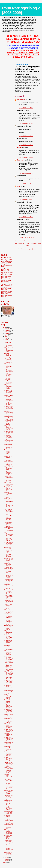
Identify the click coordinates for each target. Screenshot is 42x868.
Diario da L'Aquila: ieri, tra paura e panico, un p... (9, 822)
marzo (6, 858)
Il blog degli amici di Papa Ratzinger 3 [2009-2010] (7, 292)
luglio (6, 336)
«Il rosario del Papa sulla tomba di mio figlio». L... (8, 437)
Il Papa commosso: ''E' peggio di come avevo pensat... (9, 682)
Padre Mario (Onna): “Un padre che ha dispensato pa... (9, 647)
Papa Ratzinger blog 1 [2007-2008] (7, 296)
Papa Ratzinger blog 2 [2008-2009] (21, 10)
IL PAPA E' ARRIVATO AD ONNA (8, 734)
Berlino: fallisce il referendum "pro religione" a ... (9, 842)
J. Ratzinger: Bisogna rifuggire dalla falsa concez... (8, 832)
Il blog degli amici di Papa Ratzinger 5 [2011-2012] (7, 276)
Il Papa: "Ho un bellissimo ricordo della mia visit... (8, 458)
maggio (7, 340)
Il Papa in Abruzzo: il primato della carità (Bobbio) (9, 534)
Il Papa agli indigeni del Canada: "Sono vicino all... (9, 428)
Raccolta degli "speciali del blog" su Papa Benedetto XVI (7, 284)
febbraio (7, 859)
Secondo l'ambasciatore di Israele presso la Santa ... (9, 848)
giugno (6, 338)
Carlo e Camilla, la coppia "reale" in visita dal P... (9, 812)
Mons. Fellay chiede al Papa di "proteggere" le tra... (9, 413)
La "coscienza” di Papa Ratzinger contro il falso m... (9, 787)
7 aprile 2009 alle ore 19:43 (26, 200)
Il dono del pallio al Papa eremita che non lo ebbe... (9, 571)
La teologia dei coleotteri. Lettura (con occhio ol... (8, 808)
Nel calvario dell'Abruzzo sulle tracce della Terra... (8, 754)
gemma (19, 148)
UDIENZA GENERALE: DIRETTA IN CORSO (8, 539)
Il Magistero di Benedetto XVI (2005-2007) (7, 272)
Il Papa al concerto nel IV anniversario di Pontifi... (9, 350)
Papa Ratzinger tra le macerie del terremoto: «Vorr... (9, 581)
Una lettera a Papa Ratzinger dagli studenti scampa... (9, 560)
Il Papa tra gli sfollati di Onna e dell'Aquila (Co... (9, 739)
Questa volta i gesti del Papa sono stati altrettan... (9, 602)
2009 (5, 327)
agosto (6, 335)
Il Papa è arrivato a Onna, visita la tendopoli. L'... (9, 730)
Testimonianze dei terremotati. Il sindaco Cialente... (9, 628)
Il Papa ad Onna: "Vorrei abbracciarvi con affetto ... (8, 726)
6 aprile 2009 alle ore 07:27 (26, 108)
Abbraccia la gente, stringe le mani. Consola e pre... (9, 442)
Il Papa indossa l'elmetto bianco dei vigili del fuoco (9, 642)
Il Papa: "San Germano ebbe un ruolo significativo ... (9, 506)
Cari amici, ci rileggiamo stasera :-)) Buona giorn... (8, 355)
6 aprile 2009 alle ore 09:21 (26, 124)
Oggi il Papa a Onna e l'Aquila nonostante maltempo (9, 781)
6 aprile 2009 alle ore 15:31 (26, 145)
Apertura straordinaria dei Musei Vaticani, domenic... (8, 376)
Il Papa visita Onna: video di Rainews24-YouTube (8, 586)
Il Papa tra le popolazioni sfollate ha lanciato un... (8, 565)
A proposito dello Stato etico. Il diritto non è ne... (8, 803)
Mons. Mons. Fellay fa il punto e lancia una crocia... (8, 555)
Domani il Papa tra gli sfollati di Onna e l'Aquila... (9, 837)
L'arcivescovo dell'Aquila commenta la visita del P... (8, 381)
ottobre (7, 332)
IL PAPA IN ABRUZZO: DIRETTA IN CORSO (8, 776)
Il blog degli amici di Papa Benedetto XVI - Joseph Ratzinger (7, 261)
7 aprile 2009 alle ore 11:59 (26, 184)
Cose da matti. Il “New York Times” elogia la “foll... (9, 344)
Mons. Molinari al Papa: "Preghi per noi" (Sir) (8, 677)
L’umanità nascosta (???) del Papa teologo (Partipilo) (9, 423)
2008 (5, 862)
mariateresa (21, 100)
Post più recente (20, 244)
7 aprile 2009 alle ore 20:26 (26, 217)
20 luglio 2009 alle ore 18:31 (26, 238)
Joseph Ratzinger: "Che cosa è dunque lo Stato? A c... (9, 792)
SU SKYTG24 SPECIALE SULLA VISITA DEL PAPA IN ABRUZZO (8, 659)
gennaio (7, 861)
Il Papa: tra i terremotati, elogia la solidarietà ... (8, 653)
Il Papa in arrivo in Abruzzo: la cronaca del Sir (9, 744)
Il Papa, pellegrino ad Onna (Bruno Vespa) (9, 432)
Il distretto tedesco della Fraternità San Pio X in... (9, 418)
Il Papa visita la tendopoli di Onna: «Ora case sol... (8, 720)
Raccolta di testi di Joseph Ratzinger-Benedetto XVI (6, 280)
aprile (6, 341)
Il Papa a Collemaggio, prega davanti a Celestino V (9, 697)
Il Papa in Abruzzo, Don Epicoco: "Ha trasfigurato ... (9, 529)
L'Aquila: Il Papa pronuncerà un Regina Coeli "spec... (8, 764)
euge (18, 186)
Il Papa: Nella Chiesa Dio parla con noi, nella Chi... (8, 473)
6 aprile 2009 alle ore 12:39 (26, 136)
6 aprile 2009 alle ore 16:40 (26, 157)
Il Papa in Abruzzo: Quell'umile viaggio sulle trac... (9, 366)
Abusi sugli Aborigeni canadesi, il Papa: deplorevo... (8, 452)
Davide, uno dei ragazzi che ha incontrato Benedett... (8, 576)
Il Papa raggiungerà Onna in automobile (8, 759)
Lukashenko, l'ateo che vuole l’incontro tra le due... (9, 797)
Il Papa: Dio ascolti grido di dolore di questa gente (9, 716)
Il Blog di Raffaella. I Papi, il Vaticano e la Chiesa (7, 265)
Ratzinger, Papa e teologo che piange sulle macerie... (8, 403)
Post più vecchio (36, 244)
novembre (7, 330)
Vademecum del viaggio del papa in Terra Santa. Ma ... (8, 854)
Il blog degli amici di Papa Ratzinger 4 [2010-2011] (7, 288)
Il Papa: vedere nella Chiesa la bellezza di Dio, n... (9, 501)
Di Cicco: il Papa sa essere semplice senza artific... (9, 606)
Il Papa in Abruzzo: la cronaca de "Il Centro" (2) (9, 632)
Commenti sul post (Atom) (28, 249)
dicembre (7, 329)
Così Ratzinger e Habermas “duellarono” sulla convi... (8, 360)
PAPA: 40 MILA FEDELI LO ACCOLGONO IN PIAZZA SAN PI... (9, 512)
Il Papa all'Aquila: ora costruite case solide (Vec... (8, 392)
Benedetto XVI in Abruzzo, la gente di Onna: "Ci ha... (8, 669)
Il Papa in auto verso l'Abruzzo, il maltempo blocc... (9, 748)
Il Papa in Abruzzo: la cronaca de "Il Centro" (9, 692)
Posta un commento (20, 241)
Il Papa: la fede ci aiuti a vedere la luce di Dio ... (9, 468)
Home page (28, 244)
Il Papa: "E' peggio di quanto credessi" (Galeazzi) (9, 397)
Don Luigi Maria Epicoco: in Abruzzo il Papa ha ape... (9, 524)
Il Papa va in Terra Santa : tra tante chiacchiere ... (9, 484)
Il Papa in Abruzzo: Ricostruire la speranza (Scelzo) (9, 387)
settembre (7, 333)
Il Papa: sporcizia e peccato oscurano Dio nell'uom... (9, 446)
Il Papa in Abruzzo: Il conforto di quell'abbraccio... (9, 408)
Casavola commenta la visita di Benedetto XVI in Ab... (8, 495)
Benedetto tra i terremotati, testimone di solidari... (8, 549)
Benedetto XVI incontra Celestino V (8, 701)
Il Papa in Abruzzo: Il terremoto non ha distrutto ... (9, 611)
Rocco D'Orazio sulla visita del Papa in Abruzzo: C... (8, 597)
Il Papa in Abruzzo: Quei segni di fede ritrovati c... (9, 370)
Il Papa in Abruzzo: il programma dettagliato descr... (9, 826)
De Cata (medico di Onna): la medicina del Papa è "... (9, 637)
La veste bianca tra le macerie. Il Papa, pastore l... (9, 544)
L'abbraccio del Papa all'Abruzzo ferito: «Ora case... (8, 518)
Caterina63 (21, 160)
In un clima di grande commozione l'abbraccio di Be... (8, 616)
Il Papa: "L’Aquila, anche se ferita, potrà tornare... (9, 673)
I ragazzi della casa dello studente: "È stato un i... (9, 664)
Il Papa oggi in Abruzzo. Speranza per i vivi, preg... (8, 817)
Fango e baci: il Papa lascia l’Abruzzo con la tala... (9, 489)
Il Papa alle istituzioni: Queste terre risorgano (8, 706)
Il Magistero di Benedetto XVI (5, 269)
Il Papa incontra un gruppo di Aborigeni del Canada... (9, 464)
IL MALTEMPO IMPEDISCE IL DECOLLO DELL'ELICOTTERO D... (9, 770)
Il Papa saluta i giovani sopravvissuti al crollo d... (9, 687)
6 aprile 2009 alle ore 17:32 (26, 173)
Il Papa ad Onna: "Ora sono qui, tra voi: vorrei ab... (8, 711)
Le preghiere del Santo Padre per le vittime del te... (8, 622)
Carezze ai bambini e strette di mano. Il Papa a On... (9, 592)
